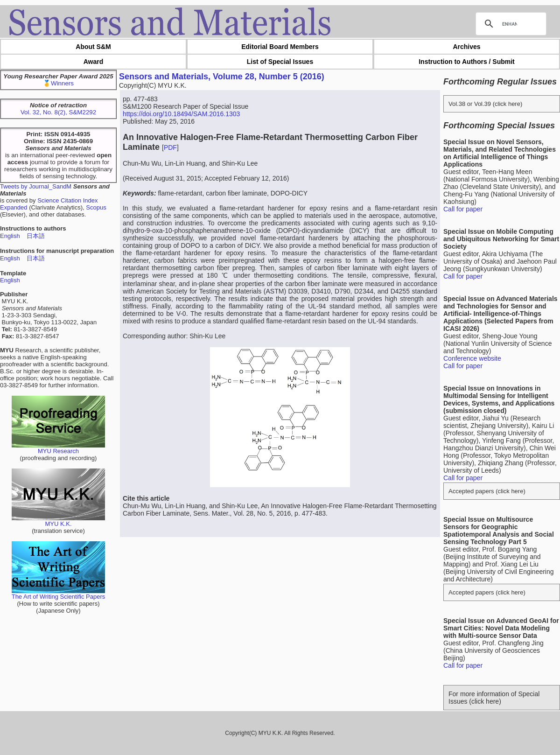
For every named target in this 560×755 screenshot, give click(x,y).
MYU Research (58, 448)
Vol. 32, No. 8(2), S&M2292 (58, 112)
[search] (510, 24)
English (10, 236)
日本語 (36, 236)
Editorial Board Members (280, 47)
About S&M (93, 47)
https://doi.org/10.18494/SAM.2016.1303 (181, 114)
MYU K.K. (58, 521)
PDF (170, 147)
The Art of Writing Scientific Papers (59, 594)
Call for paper (463, 209)
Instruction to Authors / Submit (467, 62)
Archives (466, 47)
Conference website (472, 358)
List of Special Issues (280, 62)
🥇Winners (58, 83)
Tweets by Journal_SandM (36, 186)
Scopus (96, 207)
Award (94, 62)
